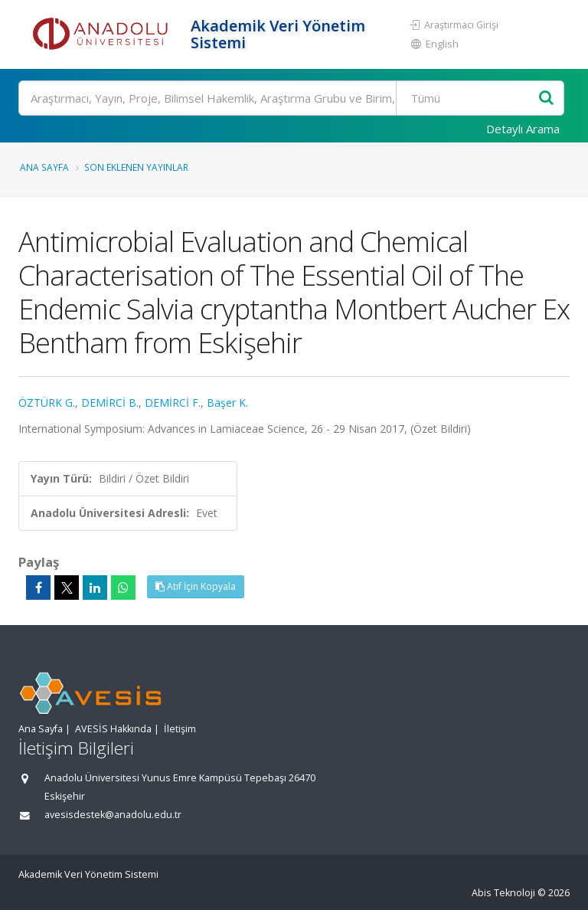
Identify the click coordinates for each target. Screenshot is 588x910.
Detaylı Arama (523, 129)
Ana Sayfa (44, 167)
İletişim (180, 729)
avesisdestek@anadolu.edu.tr (113, 815)
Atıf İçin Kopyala (196, 586)
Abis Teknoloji (503, 893)
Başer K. (227, 403)
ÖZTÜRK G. (47, 403)
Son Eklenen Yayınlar (136, 167)
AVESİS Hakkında (113, 729)
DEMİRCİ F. (173, 403)
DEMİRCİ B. (110, 403)
